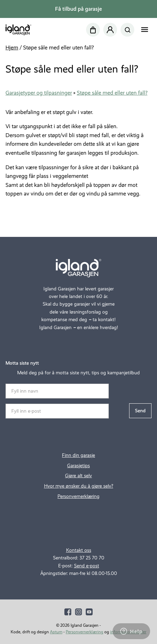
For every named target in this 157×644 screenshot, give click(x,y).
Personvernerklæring (78, 496)
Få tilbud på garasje (78, 9)
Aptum (56, 632)
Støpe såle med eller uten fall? (112, 93)
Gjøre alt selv (78, 476)
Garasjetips (78, 466)
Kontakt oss (79, 550)
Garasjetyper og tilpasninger (39, 93)
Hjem (12, 47)
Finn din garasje (78, 455)
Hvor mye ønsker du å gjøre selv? (79, 486)
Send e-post (87, 566)
